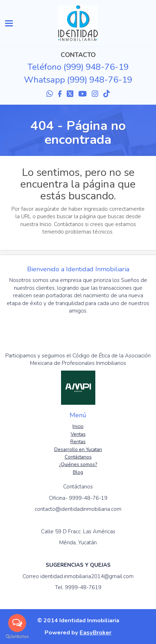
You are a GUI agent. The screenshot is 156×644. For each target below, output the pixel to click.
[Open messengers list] (17, 623)
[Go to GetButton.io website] (17, 637)
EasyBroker (95, 632)
